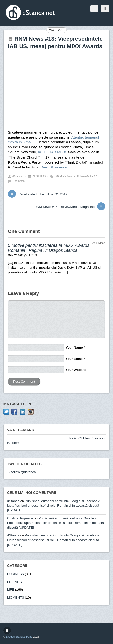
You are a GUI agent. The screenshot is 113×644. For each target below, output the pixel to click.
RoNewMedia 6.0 (87, 176)
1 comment (19, 181)
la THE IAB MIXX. (53, 152)
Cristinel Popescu (20, 518)
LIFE (11, 590)
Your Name (74, 348)
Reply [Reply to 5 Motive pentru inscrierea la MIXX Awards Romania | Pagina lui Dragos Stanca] (101, 243)
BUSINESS (39, 176)
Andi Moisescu (54, 167)
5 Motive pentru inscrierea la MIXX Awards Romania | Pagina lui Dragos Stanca (49, 248)
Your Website (76, 370)
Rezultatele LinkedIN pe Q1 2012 (38, 194)
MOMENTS (16, 598)
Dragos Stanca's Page (19, 637)
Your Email (74, 359)
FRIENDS (14, 582)
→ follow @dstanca (22, 472)
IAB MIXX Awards (65, 176)
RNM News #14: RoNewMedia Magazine (70, 207)
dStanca (17, 176)
